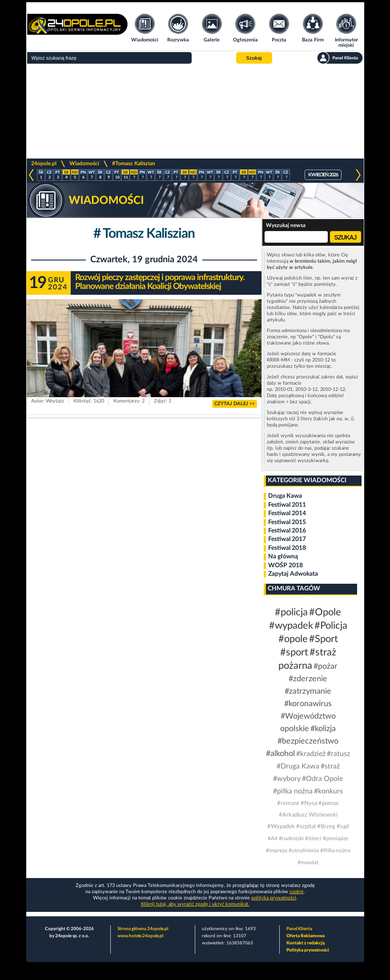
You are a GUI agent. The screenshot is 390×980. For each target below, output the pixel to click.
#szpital (306, 827)
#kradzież (311, 754)
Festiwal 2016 (287, 531)
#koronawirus (308, 704)
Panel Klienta (299, 929)
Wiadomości (84, 163)
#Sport (324, 639)
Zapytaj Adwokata (293, 574)
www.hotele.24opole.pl (140, 936)
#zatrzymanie (308, 691)
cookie (297, 892)
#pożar (326, 667)
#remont (288, 803)
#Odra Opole (322, 779)
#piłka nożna (293, 791)
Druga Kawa (285, 496)
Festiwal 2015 (287, 522)
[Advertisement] (195, 111)
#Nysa (309, 803)
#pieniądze (336, 838)
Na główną (283, 557)
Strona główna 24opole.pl (143, 929)
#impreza (277, 850)
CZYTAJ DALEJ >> (235, 404)
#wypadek (291, 626)
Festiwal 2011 (287, 505)
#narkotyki (291, 838)
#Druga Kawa (298, 766)
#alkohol (280, 754)
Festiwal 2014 (287, 513)
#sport (294, 652)
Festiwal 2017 (287, 539)
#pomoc (329, 803)
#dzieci (313, 838)
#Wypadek (281, 827)
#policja (291, 612)
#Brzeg (326, 827)
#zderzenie (308, 679)
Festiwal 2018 (287, 548)
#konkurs (328, 791)
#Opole (325, 612)
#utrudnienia (304, 850)
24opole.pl (44, 163)
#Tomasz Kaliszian (134, 163)
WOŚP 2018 (285, 565)
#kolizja (323, 729)
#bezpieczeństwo (308, 741)
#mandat (308, 862)
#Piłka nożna (335, 850)
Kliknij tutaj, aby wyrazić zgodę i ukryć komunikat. (195, 904)
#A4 (273, 838)
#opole (293, 639)
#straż (330, 766)
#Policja (331, 626)
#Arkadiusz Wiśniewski (308, 815)
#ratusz (338, 754)
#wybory (287, 779)
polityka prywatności (274, 898)
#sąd (343, 827)
